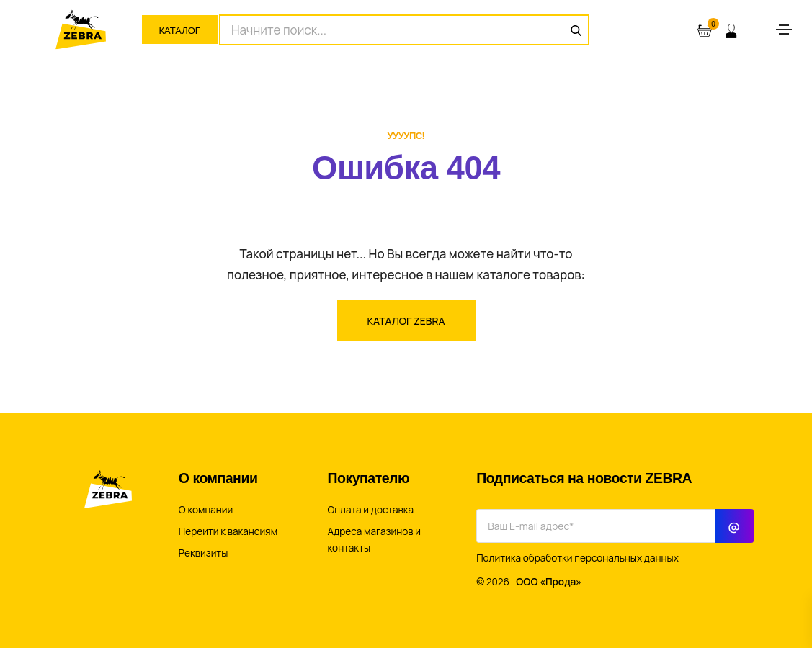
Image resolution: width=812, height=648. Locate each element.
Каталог (180, 31)
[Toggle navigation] (784, 30)
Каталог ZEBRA (406, 321)
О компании (206, 510)
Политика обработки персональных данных (577, 558)
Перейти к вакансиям (228, 531)
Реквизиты (204, 553)
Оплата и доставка (371, 510)
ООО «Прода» (549, 582)
